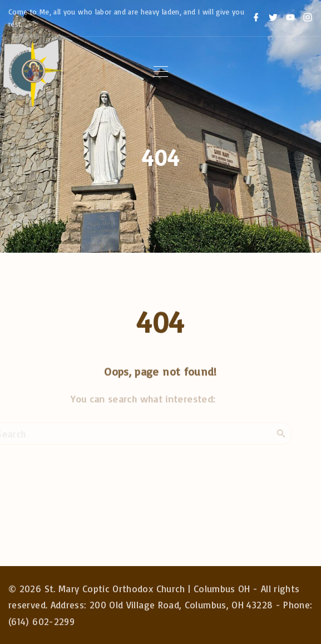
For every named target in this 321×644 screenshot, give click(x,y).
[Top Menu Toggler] (161, 72)
